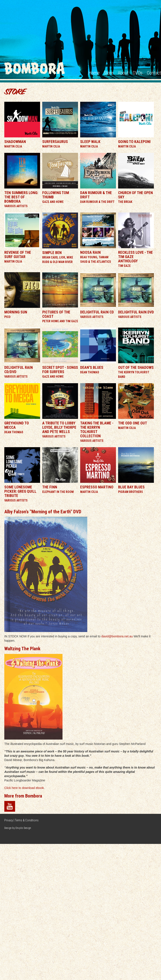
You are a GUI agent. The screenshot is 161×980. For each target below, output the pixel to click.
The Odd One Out (133, 423)
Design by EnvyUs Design (18, 828)
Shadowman (15, 142)
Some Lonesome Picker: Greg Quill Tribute (20, 491)
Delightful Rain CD (97, 312)
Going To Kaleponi (134, 142)
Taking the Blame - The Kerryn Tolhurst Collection (97, 430)
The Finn (50, 487)
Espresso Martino (97, 487)
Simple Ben (52, 253)
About (123, 73)
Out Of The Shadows (136, 368)
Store (109, 73)
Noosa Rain (90, 252)
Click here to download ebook (24, 788)
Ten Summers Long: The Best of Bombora (21, 197)
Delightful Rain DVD (136, 312)
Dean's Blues (92, 368)
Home (94, 73)
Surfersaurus (55, 142)
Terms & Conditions (27, 820)
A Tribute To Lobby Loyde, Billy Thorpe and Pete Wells (59, 427)
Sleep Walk (90, 142)
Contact (154, 73)
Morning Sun (16, 312)
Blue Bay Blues (131, 487)
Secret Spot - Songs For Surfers (60, 370)
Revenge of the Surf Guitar (18, 255)
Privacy (9, 820)
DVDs (138, 73)
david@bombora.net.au (117, 636)
